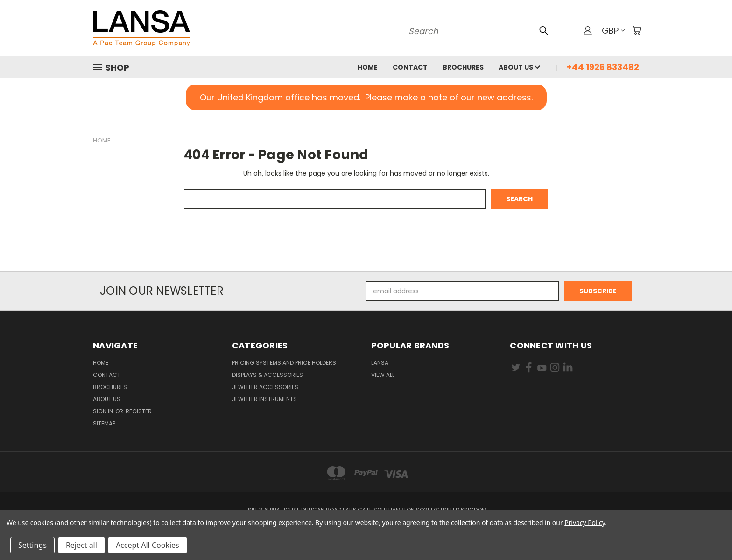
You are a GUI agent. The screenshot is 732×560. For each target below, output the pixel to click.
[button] (366, 97)
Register (139, 411)
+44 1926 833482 (603, 67)
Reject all (81, 545)
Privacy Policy (585, 522)
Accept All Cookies (148, 545)
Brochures (463, 67)
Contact (410, 67)
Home (368, 67)
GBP (613, 31)
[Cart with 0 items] (637, 30)
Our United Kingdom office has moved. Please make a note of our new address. (366, 97)
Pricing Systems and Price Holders (284, 363)
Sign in (104, 411)
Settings (32, 545)
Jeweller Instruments (264, 399)
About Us (519, 67)
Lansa (380, 363)
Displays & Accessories (267, 375)
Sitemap (104, 423)
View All (383, 375)
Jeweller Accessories (265, 387)
